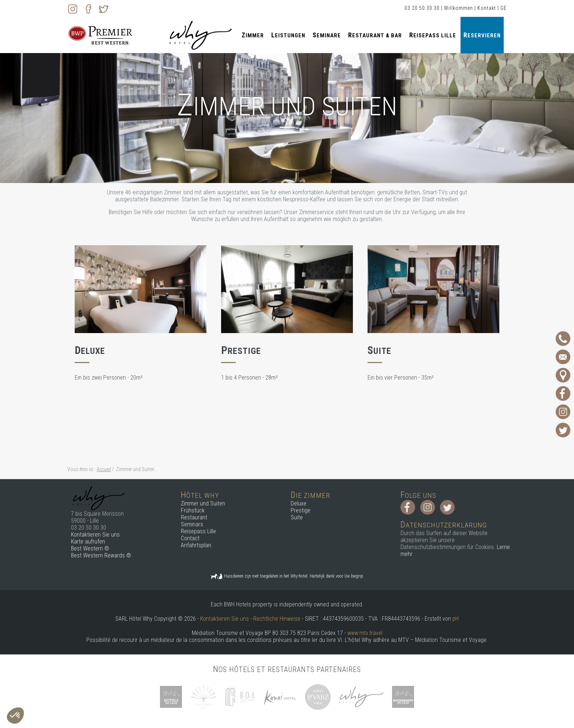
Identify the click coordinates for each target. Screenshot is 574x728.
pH (456, 619)
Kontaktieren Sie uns (95, 535)
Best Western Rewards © (101, 555)
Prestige (301, 510)
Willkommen (459, 8)
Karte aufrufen (88, 542)
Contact (190, 538)
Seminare (327, 35)
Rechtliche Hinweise (277, 619)
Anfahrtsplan (196, 545)
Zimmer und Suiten (203, 503)
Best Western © (90, 548)
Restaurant (194, 517)
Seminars (192, 524)
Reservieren (482, 35)
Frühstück (193, 510)
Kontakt (487, 8)
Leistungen (288, 35)
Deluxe (299, 503)
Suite (297, 517)
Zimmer (253, 35)
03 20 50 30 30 (422, 8)
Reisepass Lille (433, 35)
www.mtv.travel (365, 633)
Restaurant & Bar (375, 35)
